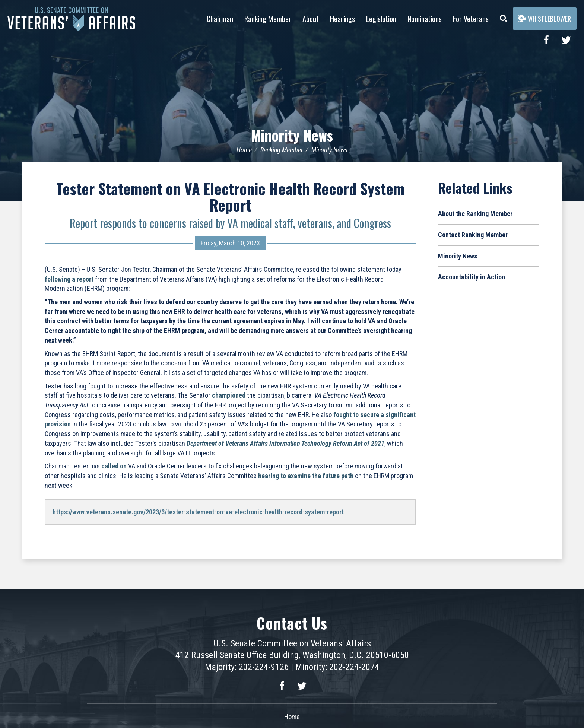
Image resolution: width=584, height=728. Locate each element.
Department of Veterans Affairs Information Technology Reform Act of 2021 (285, 443)
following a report (69, 279)
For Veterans (471, 19)
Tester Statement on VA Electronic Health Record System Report (230, 197)
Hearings (342, 19)
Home (244, 150)
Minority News (292, 135)
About (311, 19)
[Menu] (504, 17)
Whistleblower (545, 19)
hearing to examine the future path (306, 476)
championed (229, 395)
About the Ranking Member (475, 214)
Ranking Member (268, 19)
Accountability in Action (472, 277)
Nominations (425, 19)
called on (114, 466)
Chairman (220, 19)
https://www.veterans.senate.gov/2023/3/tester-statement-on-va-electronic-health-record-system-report (198, 512)
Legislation (381, 19)
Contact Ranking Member (473, 235)
